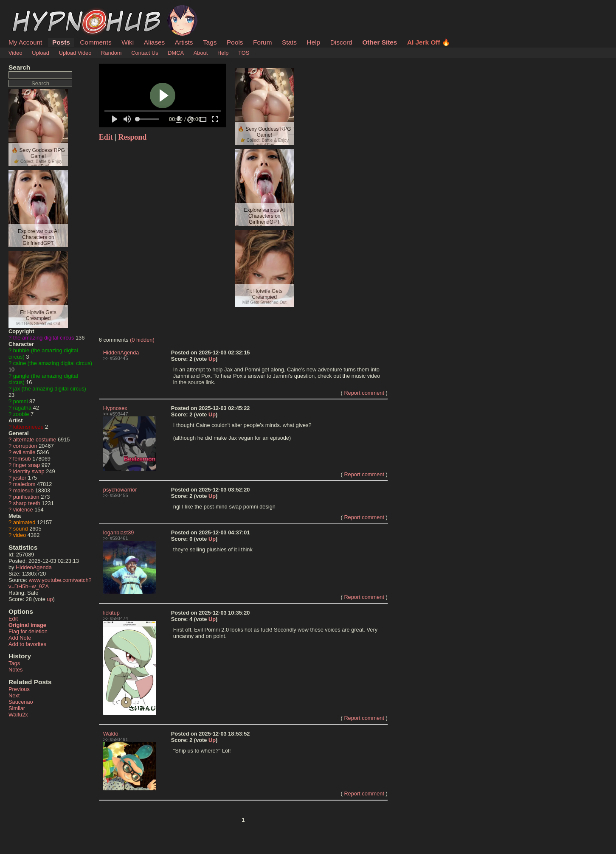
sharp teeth (27, 503)
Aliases (155, 42)
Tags (210, 42)
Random (111, 53)
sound (21, 529)
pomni (21, 401)
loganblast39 (119, 532)
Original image (27, 625)
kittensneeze (28, 427)
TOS (244, 53)
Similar (17, 708)
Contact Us (145, 53)
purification (26, 497)
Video (15, 53)
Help (314, 42)
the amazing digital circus (44, 338)
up (50, 599)
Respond (133, 137)
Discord (341, 42)
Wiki (128, 42)
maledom (24, 484)
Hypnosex (115, 408)
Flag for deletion (28, 631)
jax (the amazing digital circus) (50, 389)
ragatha (22, 408)
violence (23, 510)
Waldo (111, 734)
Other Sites (380, 42)
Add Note (20, 638)
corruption (25, 446)
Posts (61, 42)
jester (20, 478)
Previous (19, 689)
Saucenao (21, 702)
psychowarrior (120, 490)
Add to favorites (27, 644)
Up (212, 359)
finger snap (27, 465)
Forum (262, 42)
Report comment (364, 393)
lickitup (111, 613)
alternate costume (35, 440)
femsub (22, 459)
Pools (235, 42)
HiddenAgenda (34, 567)
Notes (15, 670)
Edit (13, 619)
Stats (289, 42)
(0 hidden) (142, 340)
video (20, 535)
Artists (184, 42)
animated (24, 522)
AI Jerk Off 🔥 (429, 42)
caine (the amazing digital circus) (53, 363)
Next (14, 695)
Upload (41, 53)
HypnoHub (32, 10)
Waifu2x (18, 715)
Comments (96, 42)
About (201, 53)
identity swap (29, 471)
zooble (21, 414)
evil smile (24, 452)
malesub (23, 490)
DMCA (176, 53)
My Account (25, 42)
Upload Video (75, 53)
